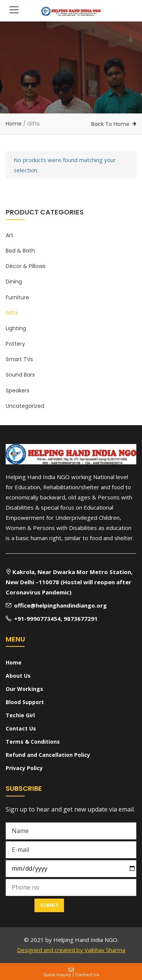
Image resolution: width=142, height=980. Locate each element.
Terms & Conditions (33, 742)
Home (14, 124)
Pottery (15, 344)
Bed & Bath (20, 251)
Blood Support (25, 702)
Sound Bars (20, 375)
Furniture (17, 297)
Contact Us (21, 728)
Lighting (16, 328)
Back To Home (110, 124)
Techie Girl (20, 715)
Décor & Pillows (26, 266)
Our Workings (24, 689)
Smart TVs (19, 359)
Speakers (18, 390)
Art (9, 235)
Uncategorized (25, 406)
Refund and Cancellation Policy (48, 755)
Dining (14, 282)
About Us (18, 676)
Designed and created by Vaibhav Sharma (71, 950)
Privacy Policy (24, 768)
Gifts (12, 313)
